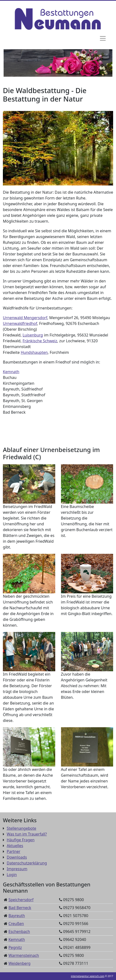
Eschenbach (19, 932)
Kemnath (11, 372)
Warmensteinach (24, 955)
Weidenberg (19, 963)
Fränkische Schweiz (40, 341)
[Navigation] (103, 38)
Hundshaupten (34, 352)
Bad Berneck (20, 908)
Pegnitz (15, 947)
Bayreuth (17, 916)
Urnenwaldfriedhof (20, 323)
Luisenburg (33, 335)
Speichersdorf (21, 900)
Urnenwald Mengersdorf (25, 318)
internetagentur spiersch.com (88, 976)
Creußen (16, 924)
